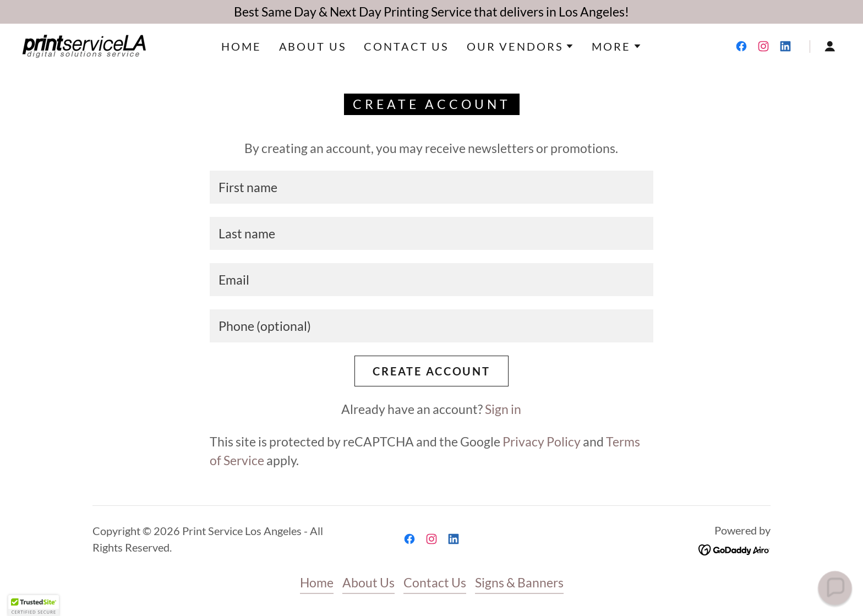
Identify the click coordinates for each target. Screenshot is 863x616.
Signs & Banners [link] (519, 582)
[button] (520, 46)
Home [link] (241, 46)
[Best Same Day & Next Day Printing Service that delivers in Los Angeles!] (431, 12)
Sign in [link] (503, 409)
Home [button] (317, 582)
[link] (84, 45)
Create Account (431, 371)
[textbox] (431, 187)
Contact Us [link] (406, 46)
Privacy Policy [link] (542, 441)
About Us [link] (313, 46)
